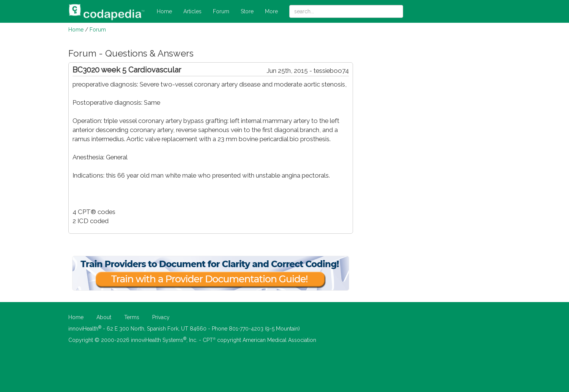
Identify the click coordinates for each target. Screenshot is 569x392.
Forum (221, 11)
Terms (132, 317)
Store (247, 11)
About (104, 317)
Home (164, 11)
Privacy (161, 317)
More (271, 11)
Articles (192, 11)
